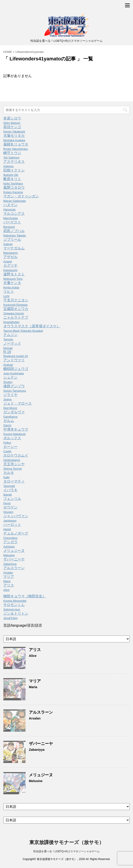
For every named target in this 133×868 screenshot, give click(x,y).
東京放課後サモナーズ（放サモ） (67, 842)
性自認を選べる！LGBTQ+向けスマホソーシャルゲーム (67, 851)
